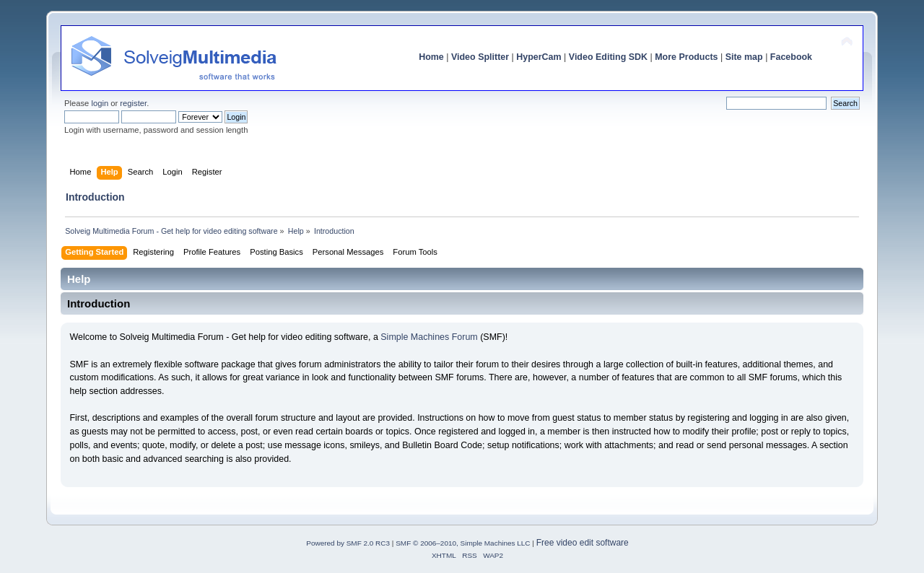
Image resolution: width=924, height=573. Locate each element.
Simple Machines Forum (429, 337)
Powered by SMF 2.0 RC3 (348, 543)
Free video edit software (583, 543)
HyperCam (539, 57)
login (100, 103)
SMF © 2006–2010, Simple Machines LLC (463, 543)
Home (431, 57)
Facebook (791, 57)
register (133, 103)
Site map (744, 57)
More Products (686, 57)
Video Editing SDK (608, 57)
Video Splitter (480, 57)
